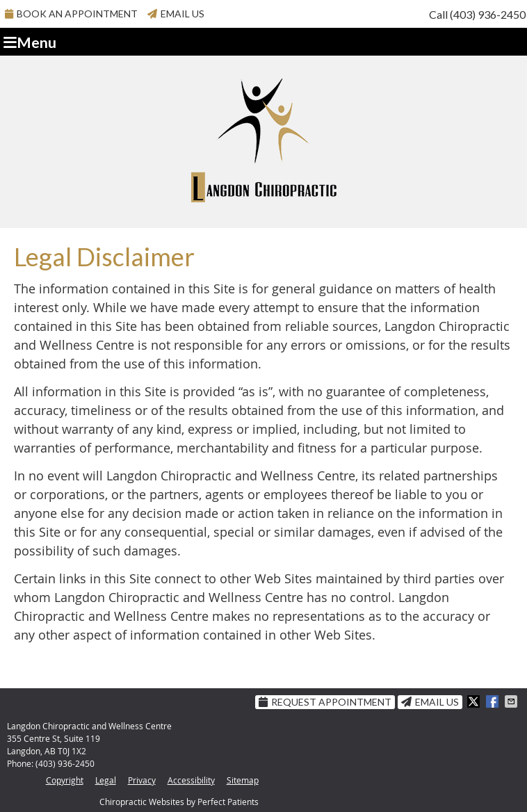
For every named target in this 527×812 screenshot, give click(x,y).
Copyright (65, 780)
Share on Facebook (494, 701)
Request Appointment (325, 702)
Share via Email (512, 701)
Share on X (475, 701)
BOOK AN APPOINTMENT (71, 14)
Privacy (142, 780)
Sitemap (243, 780)
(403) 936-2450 (488, 14)
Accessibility (191, 780)
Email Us (176, 14)
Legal (106, 780)
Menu (30, 42)
